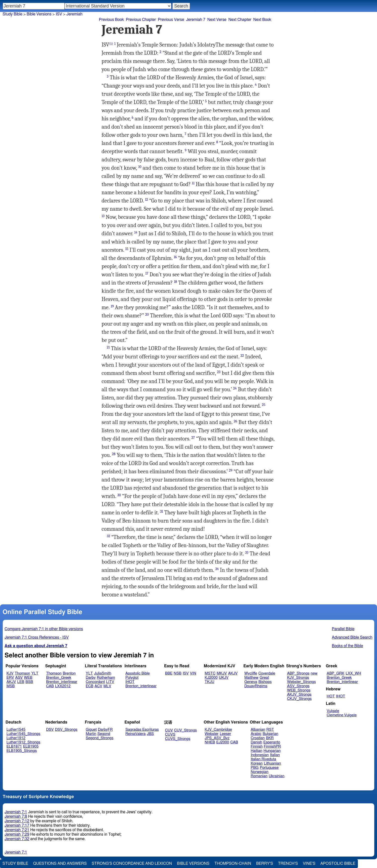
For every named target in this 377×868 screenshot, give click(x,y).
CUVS (170, 735)
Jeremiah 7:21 (17, 830)
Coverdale (267, 673)
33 (247, 553)
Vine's (309, 864)
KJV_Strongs (298, 678)
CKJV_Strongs (299, 699)
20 (147, 314)
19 (112, 306)
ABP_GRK (336, 673)
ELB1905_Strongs (22, 751)
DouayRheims (256, 686)
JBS (150, 734)
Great (264, 678)
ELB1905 (31, 747)
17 (147, 273)
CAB (50, 686)
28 (114, 454)
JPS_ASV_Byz (217, 738)
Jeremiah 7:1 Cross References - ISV (37, 637)
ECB (89, 686)
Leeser (225, 734)
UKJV (224, 678)
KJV (10, 673)
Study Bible (13, 14)
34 (217, 569)
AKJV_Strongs (299, 695)
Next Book (262, 20)
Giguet (91, 730)
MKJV (222, 673)
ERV (10, 678)
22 (242, 356)
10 (140, 167)
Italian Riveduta (264, 759)
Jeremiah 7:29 (17, 834)
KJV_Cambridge (218, 730)
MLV (107, 686)
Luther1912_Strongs (23, 742)
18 (175, 282)
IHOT (130, 682)
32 (108, 536)
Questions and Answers (60, 864)
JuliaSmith (103, 673)
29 (231, 470)
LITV (110, 682)
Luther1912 (16, 738)
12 (147, 200)
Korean (257, 763)
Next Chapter (240, 20)
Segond (104, 734)
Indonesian (260, 755)
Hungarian (272, 751)
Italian (275, 755)
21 (108, 347)
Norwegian (260, 772)
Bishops (265, 682)
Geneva (251, 682)
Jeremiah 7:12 (17, 821)
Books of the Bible (347, 646)
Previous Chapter (141, 20)
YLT (35, 673)
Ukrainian (277, 776)
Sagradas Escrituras (142, 730)
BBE (169, 673)
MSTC (210, 673)
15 (127, 249)
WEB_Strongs (299, 690)
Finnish (257, 747)
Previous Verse (171, 20)
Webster (212, 734)
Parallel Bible (343, 629)
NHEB (210, 742)
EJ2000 (223, 742)
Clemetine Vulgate (342, 715)
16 (175, 257)
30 (119, 495)
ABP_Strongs (298, 673)
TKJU (209, 682)
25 (264, 405)
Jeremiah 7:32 (17, 839)
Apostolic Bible (338, 864)
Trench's (288, 864)
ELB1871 (14, 747)
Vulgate (333, 711)
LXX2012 (63, 686)
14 (136, 232)
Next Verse (217, 20)
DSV (50, 730)
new (314, 673)
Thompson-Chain (233, 864)
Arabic (256, 734)
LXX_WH (353, 673)
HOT (331, 696)
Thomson (22, 673)
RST (270, 730)
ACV (98, 686)
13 (103, 216)
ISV (186, 673)
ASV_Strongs (298, 686)
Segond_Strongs (99, 738)
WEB (28, 678)
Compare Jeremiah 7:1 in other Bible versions (44, 629)
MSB (11, 686)
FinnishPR (272, 747)
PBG (255, 768)
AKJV (11, 682)
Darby (91, 678)
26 (236, 421)
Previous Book (111, 20)
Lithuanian (272, 763)
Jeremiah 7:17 (17, 825)
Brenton (69, 673)
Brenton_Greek (59, 678)
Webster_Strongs (302, 682)
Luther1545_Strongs (23, 734)
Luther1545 (16, 730)
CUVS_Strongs (178, 739)
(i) (111, 44)
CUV (169, 730)
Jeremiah (74, 14)
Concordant (95, 682)
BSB (29, 682)
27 (193, 438)
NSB (177, 673)
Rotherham (106, 678)
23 (219, 372)
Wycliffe (251, 673)
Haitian (257, 751)
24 (235, 388)
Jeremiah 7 (196, 20)
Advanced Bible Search (352, 637)
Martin (91, 734)
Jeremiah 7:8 (16, 817)
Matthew (251, 678)
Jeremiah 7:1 (16, 812)
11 (193, 183)
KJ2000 (211, 678)
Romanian (259, 776)
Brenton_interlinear (62, 682)
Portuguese (269, 768)
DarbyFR (105, 730)
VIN (193, 673)
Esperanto (272, 742)
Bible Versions (39, 14)
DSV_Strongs (66, 730)
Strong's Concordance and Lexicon (132, 864)
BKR (270, 738)
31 (162, 511)
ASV (19, 678)
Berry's (264, 864)
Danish (257, 742)
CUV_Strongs (185, 730)
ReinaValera (135, 734)
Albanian (258, 730)
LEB (21, 682)
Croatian (258, 738)
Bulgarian (270, 734)
